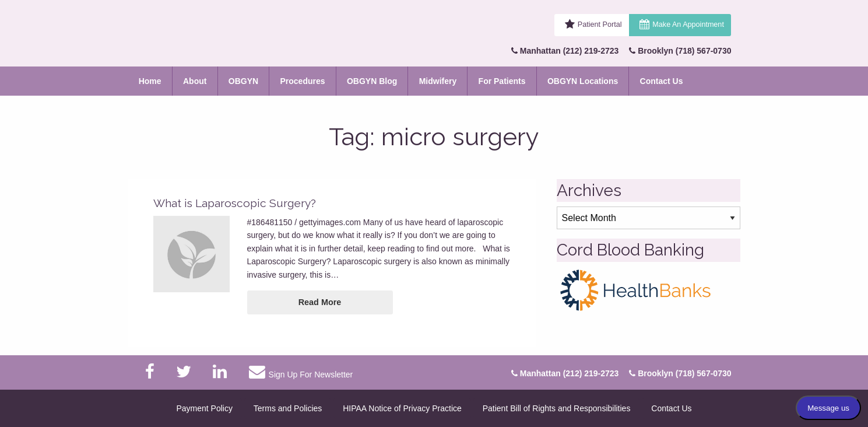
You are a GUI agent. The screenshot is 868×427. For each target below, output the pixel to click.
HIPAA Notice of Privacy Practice (402, 408)
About (195, 81)
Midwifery (438, 81)
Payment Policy (204, 408)
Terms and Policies (288, 408)
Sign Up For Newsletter (301, 372)
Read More (320, 302)
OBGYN (243, 81)
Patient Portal (600, 24)
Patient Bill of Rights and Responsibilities (557, 408)
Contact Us (662, 81)
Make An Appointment (688, 24)
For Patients (502, 81)
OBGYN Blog (372, 81)
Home (150, 81)
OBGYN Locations (583, 81)
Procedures (303, 81)
